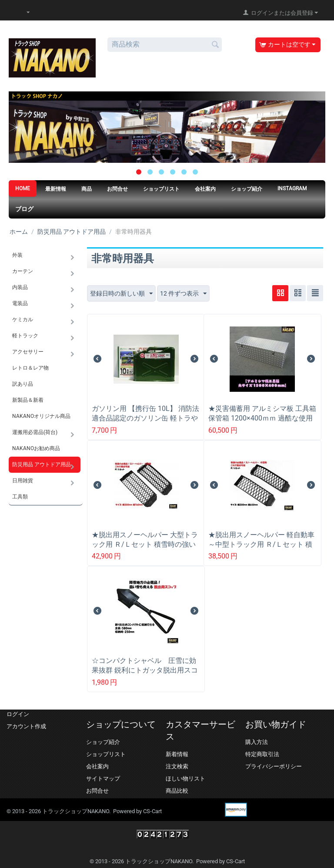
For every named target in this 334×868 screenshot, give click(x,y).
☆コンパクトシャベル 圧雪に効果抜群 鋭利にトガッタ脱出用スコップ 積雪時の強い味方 (145, 670)
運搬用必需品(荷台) (35, 432)
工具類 (20, 497)
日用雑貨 (23, 481)
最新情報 (56, 189)
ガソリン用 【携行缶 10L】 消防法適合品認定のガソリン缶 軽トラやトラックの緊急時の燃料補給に (145, 418)
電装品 (20, 303)
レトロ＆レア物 (30, 368)
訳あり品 (23, 384)
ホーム (19, 232)
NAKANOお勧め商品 (36, 448)
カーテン (23, 271)
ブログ (24, 209)
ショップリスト (161, 189)
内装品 (20, 287)
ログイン (18, 714)
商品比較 (177, 791)
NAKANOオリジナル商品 (41, 416)
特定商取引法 (262, 754)
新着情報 (177, 754)
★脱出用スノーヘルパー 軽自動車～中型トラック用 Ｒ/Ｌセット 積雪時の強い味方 (261, 544)
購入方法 (257, 742)
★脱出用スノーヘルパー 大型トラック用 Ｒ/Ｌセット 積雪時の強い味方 (145, 544)
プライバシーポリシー (274, 766)
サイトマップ (103, 779)
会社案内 (205, 189)
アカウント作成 (26, 726)
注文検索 (177, 766)
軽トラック (25, 336)
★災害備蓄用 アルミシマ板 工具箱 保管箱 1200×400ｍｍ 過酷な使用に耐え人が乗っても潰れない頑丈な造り (262, 423)
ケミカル (23, 320)
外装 (17, 255)
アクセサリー (28, 352)
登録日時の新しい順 (121, 294)
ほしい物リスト (185, 779)
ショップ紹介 (247, 189)
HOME (23, 188)
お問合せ (117, 189)
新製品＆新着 (28, 400)
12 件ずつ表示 (183, 294)
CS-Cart (152, 811)
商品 (87, 189)
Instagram (292, 188)
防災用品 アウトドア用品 (72, 232)
